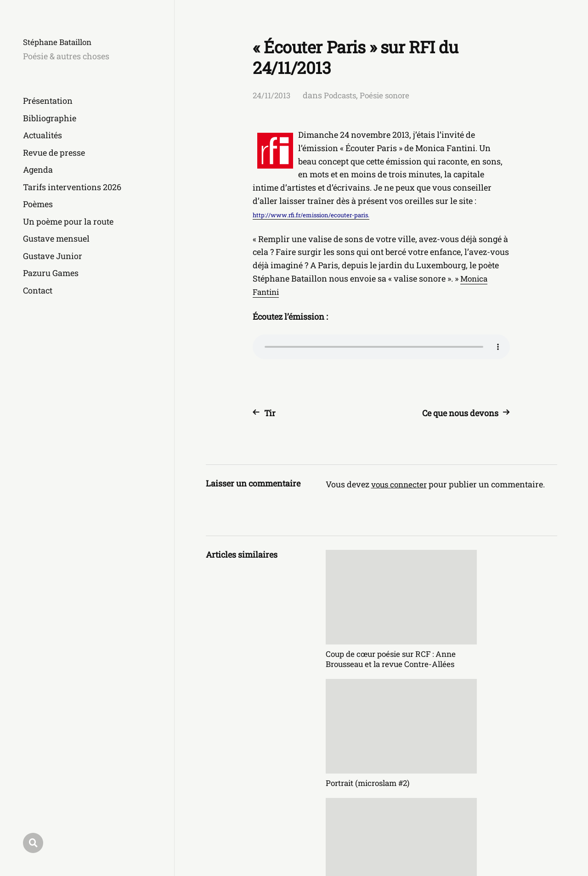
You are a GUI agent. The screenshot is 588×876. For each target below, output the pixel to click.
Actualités (42, 135)
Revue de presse (54, 153)
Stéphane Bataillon (60, 42)
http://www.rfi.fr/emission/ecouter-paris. (311, 215)
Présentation (48, 101)
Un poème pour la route (68, 221)
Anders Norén (533, 835)
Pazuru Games (51, 273)
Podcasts (342, 95)
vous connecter (401, 484)
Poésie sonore (390, 95)
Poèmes (38, 204)
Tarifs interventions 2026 (72, 187)
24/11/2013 (272, 95)
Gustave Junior (53, 256)
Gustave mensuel (56, 238)
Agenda (38, 170)
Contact (38, 290)
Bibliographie (50, 118)
